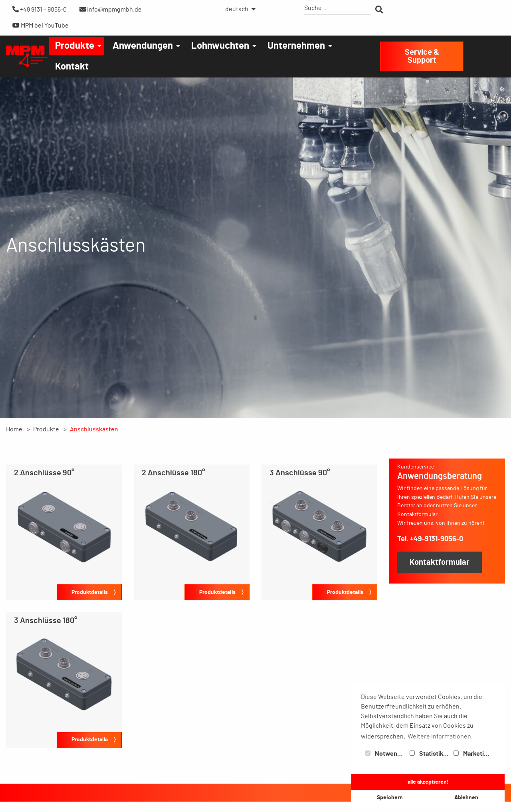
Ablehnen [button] (466, 797)
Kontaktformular (440, 562)
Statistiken (430, 754)
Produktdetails (90, 592)
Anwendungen (143, 46)
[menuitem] (238, 9)
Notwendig (386, 754)
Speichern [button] (390, 797)
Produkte (75, 46)
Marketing (472, 754)
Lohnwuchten (220, 46)
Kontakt (72, 67)
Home (14, 429)
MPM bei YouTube (41, 25)
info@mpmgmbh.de (111, 9)
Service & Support (422, 56)
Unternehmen (296, 46)
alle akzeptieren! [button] (428, 782)
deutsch (237, 9)
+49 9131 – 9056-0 (40, 9)
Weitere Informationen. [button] (440, 737)
